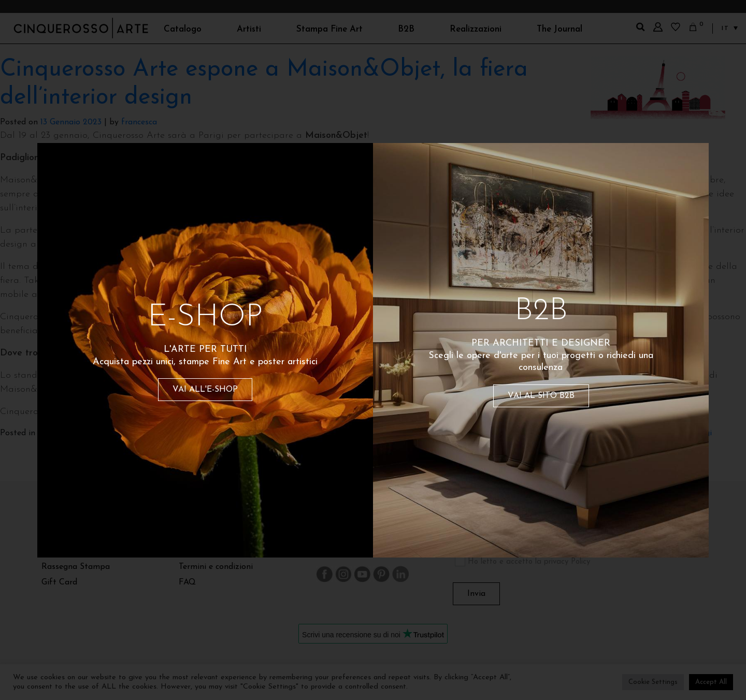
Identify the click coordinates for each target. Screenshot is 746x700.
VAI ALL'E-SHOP (205, 390)
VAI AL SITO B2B (541, 396)
